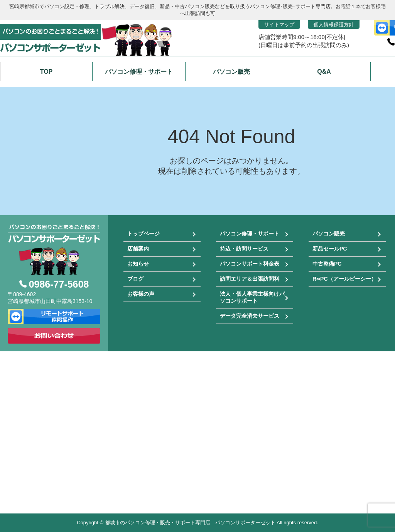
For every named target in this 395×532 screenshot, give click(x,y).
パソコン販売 (329, 234)
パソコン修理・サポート (250, 234)
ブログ (135, 279)
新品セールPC (330, 249)
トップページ (143, 234)
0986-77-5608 (59, 284)
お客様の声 (141, 294)
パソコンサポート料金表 (250, 264)
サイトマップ (279, 25)
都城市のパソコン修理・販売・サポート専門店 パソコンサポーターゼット (190, 523)
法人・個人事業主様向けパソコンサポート (252, 297)
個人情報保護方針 (334, 25)
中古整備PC (327, 264)
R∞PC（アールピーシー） (344, 279)
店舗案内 (138, 249)
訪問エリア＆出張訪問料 (250, 279)
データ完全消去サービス (250, 316)
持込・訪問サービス (244, 249)
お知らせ (138, 264)
